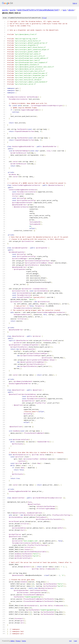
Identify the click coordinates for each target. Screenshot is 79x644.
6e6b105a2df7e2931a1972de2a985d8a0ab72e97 (38, 10)
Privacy (18, 641)
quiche (5, 10)
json (75, 641)
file (44, 18)
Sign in (75, 3)
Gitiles (12, 641)
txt (70, 641)
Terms (24, 641)
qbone (71, 10)
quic (65, 10)
